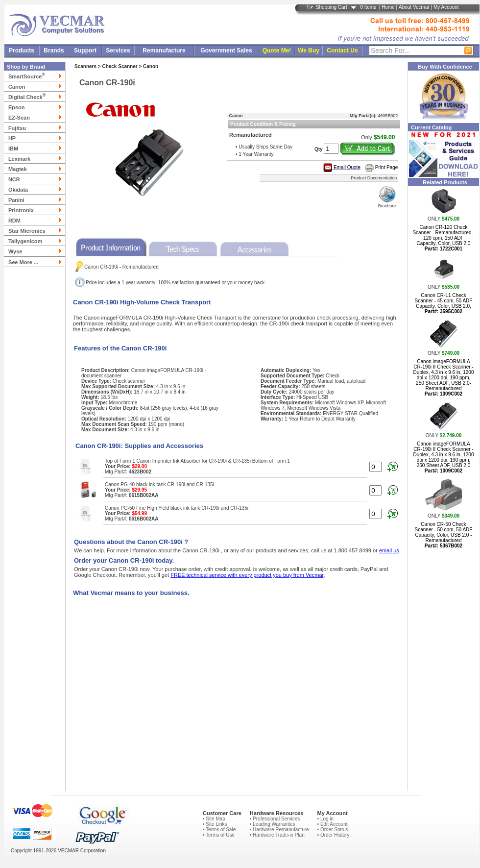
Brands (54, 50)
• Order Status (333, 830)
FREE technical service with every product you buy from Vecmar (247, 575)
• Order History (334, 835)
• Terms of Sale (219, 830)
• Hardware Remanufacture (279, 830)
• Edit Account (333, 824)
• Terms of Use (219, 835)
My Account (446, 7)
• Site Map (214, 819)
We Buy (309, 50)
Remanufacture (164, 50)
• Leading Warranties (273, 824)
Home (388, 7)
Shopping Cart (332, 7)
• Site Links (215, 824)
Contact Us (342, 50)
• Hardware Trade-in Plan (277, 835)
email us (389, 550)
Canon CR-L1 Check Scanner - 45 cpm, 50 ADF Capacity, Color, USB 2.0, (444, 303)
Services (118, 50)
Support (85, 50)
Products (22, 50)
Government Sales (226, 50)
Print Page (387, 167)
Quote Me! (277, 50)
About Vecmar (414, 7)
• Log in (326, 819)
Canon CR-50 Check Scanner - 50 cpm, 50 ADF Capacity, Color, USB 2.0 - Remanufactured (444, 535)
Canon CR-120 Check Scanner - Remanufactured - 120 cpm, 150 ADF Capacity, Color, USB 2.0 (443, 238)
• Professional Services (275, 819)
